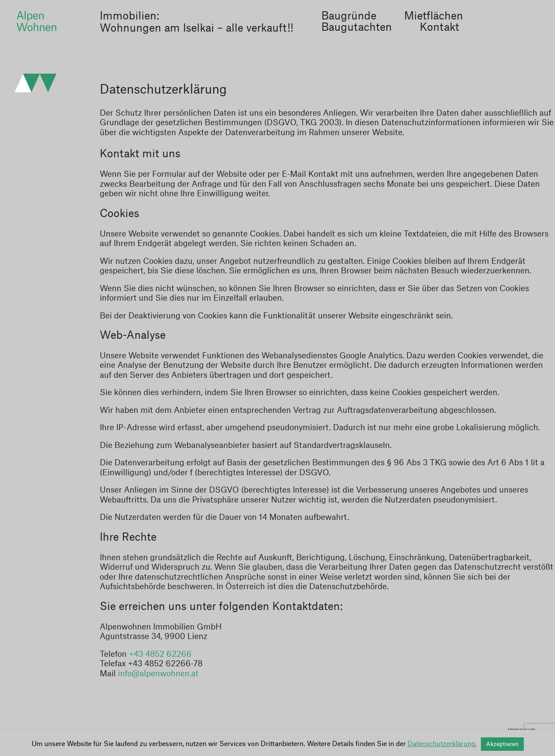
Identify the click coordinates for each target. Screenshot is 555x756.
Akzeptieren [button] (502, 744)
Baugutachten (357, 28)
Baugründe (349, 16)
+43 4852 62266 (160, 654)
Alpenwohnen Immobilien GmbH (36, 21)
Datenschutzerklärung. (442, 744)
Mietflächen (434, 16)
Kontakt (439, 28)
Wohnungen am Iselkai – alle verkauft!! (197, 29)
